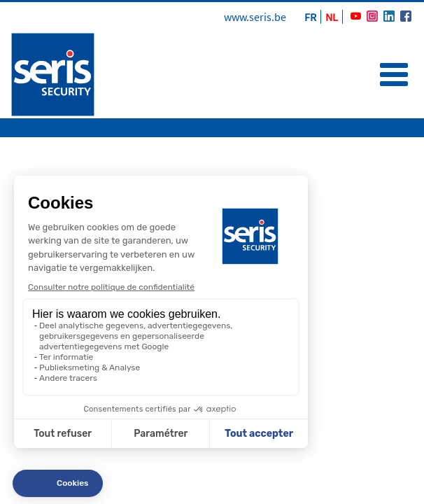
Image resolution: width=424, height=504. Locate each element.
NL (332, 17)
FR (310, 17)
